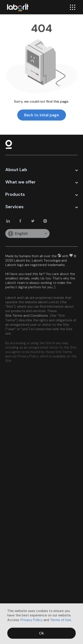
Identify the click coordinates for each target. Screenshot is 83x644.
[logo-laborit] (18, 7)
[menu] (73, 7)
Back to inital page (42, 115)
